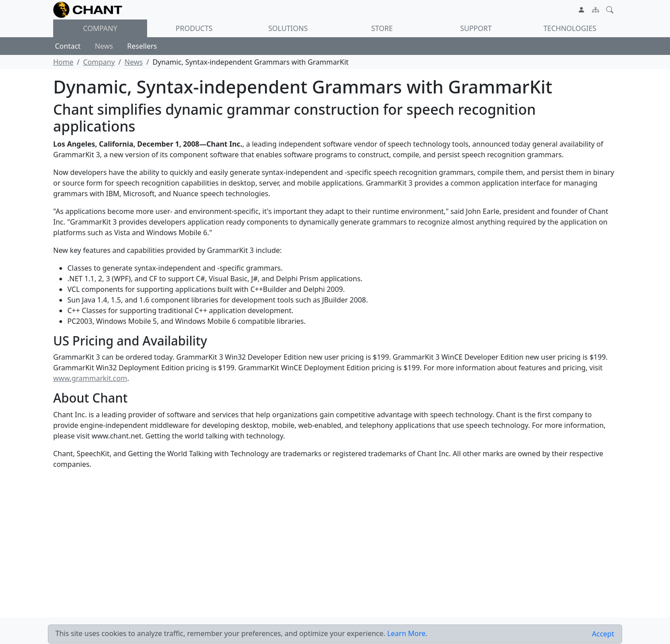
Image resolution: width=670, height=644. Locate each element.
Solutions (288, 28)
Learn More (407, 633)
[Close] (603, 634)
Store (382, 28)
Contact (68, 46)
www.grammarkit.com (90, 378)
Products (194, 28)
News (104, 46)
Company (100, 28)
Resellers (142, 46)
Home (63, 62)
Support (476, 28)
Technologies (570, 28)
